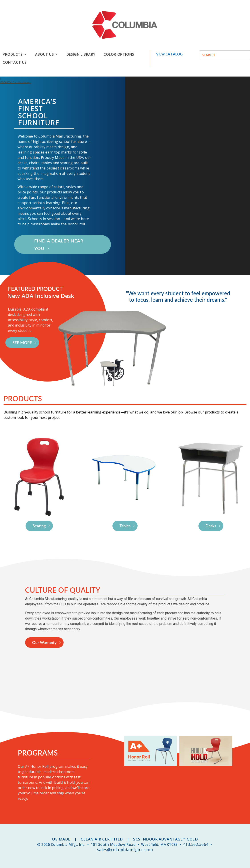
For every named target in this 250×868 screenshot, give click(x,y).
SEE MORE (22, 342)
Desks (211, 526)
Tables (125, 526)
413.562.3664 (196, 844)
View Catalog (169, 54)
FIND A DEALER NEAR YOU (59, 244)
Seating (39, 526)
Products (13, 54)
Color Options (119, 54)
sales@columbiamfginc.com (125, 850)
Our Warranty (44, 642)
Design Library (81, 54)
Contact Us (15, 62)
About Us (45, 54)
